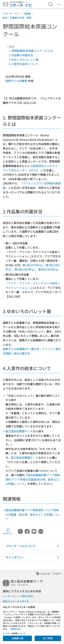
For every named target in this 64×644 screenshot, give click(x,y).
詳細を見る (16, 629)
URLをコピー (8, 531)
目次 (10, 47)
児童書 (27, 14)
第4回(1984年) (48, 269)
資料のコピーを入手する (16, 601)
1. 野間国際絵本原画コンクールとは (31, 51)
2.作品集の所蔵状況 (21, 55)
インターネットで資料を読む (18, 596)
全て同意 (48, 638)
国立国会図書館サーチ (19, 431)
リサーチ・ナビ (11, 14)
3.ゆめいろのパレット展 (24, 60)
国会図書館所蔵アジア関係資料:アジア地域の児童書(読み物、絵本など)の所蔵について (33, 479)
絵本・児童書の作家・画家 (17, 18)
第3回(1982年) (25, 269)
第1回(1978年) (33, 265)
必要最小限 (17, 638)
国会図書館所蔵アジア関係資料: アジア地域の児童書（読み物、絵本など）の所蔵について (33, 514)
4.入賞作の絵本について (24, 64)
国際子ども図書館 (16, 81)
